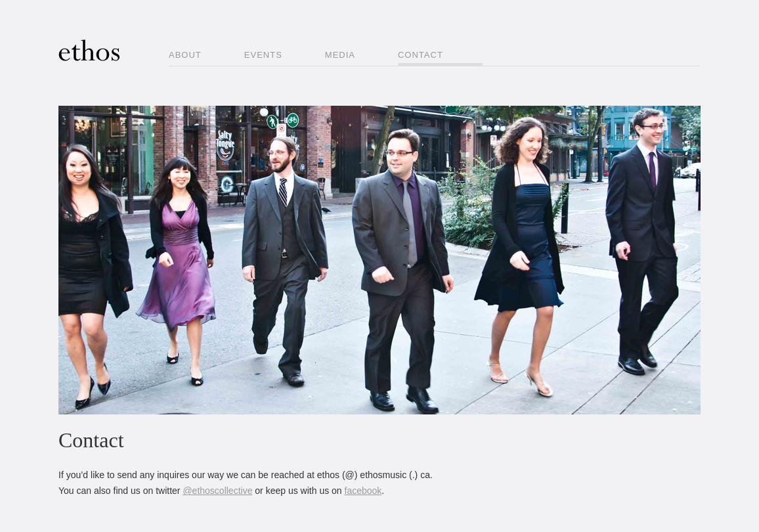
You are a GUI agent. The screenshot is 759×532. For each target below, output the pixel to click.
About (185, 55)
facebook (363, 491)
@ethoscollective (217, 491)
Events (263, 55)
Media (340, 55)
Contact (421, 55)
